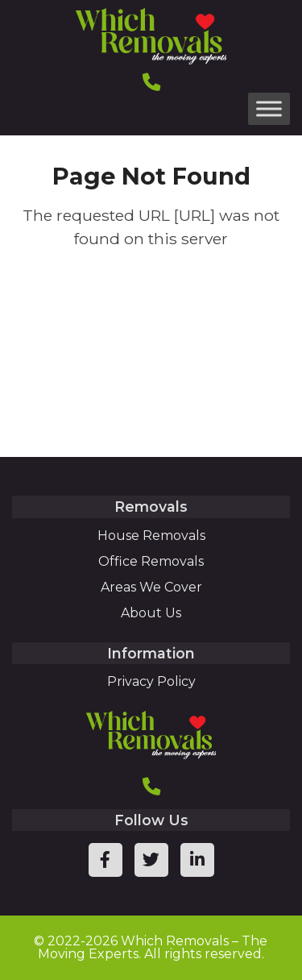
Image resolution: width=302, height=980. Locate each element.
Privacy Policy (151, 681)
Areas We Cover (151, 587)
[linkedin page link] (197, 860)
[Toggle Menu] (269, 108)
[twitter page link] (151, 860)
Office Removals (151, 561)
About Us (151, 613)
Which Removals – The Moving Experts (153, 947)
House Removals (151, 536)
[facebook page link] (105, 860)
